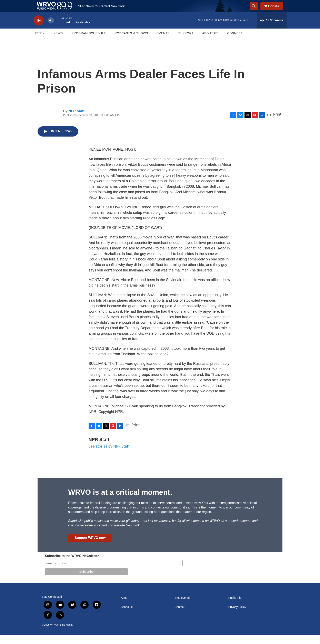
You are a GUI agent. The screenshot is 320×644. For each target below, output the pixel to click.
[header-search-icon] (256, 11)
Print (277, 123)
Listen (39, 42)
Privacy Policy (237, 616)
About (125, 607)
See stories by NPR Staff (109, 455)
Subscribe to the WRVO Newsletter (72, 565)
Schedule (127, 616)
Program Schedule (89, 42)
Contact (179, 616)
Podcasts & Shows (131, 42)
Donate (276, 11)
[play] (39, 30)
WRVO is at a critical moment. (120, 501)
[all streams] (272, 30)
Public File (235, 607)
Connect (235, 42)
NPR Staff (76, 120)
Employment (182, 607)
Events (163, 42)
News (58, 42)
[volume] (51, 30)
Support (186, 42)
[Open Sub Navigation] (48, 42)
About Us (210, 42)
